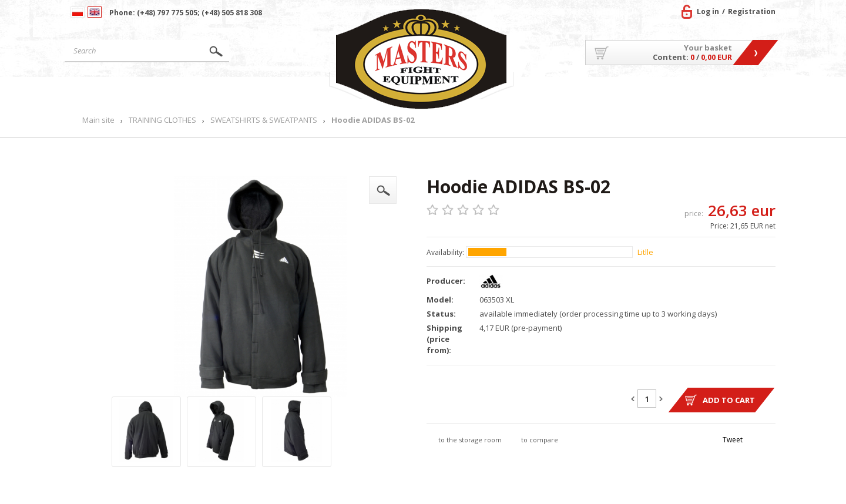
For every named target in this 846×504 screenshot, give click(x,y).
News (301, 91)
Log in (708, 11)
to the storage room (470, 440)
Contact (749, 91)
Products (219, 91)
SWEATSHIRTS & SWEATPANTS (264, 120)
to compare (540, 440)
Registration (752, 11)
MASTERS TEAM (682, 91)
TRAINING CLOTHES (162, 120)
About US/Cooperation (578, 91)
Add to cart (729, 400)
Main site (120, 91)
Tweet (733, 440)
